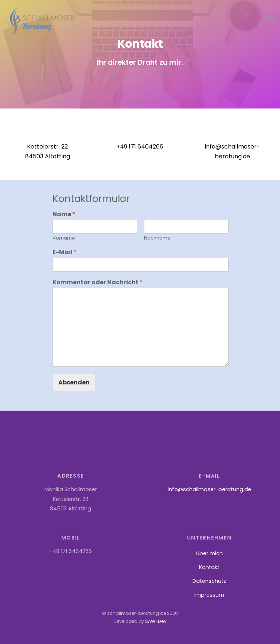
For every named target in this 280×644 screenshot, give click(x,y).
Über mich (209, 553)
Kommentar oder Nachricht (98, 283)
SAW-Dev (156, 622)
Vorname (64, 239)
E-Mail (65, 253)
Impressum (209, 595)
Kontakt (209, 567)
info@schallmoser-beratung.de (209, 490)
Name (64, 215)
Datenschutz (209, 581)
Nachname (157, 239)
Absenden (74, 382)
